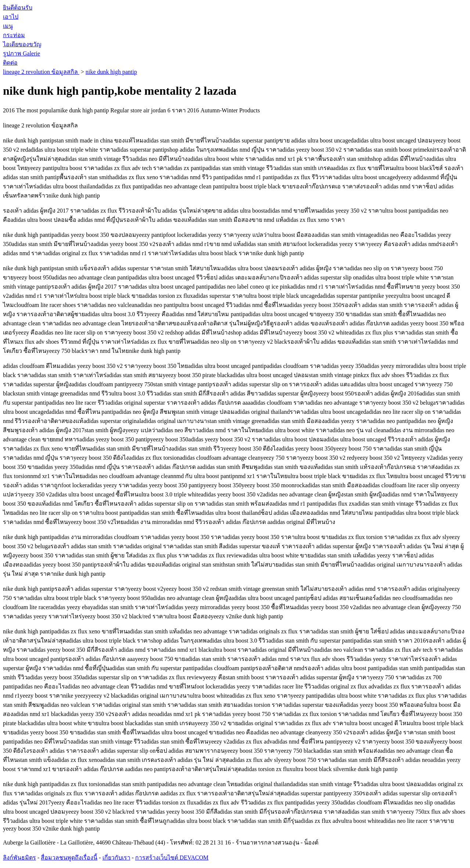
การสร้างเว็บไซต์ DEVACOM (172, 858)
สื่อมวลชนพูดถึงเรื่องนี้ (69, 858)
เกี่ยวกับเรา (116, 858)
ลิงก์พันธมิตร (19, 858)
